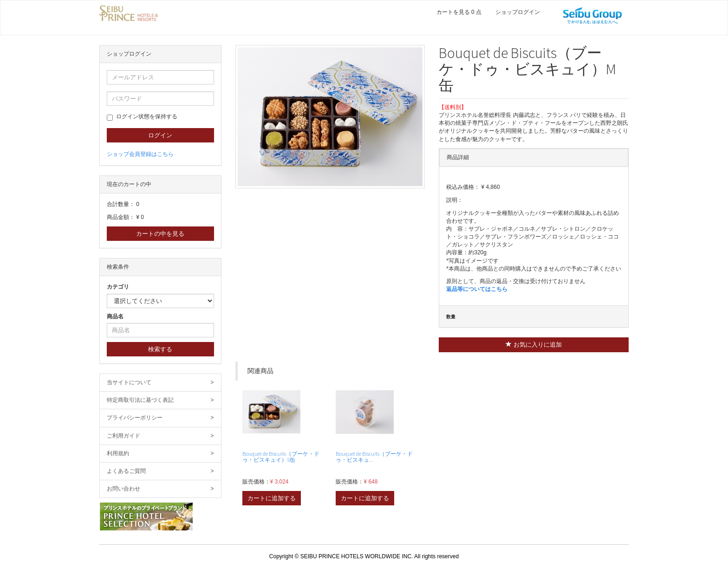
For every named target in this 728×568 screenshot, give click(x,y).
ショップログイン (518, 12)
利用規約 (160, 454)
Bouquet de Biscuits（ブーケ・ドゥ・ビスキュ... (374, 457)
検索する (160, 349)
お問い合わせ (160, 489)
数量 (451, 317)
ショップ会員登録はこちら (140, 154)
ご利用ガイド (160, 436)
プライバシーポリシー (160, 418)
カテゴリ (118, 287)
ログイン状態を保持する (142, 117)
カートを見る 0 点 (459, 12)
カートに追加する (272, 498)
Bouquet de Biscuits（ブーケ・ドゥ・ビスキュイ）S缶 (281, 457)
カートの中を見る (160, 234)
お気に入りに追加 (534, 345)
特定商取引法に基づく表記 (160, 400)
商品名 (115, 316)
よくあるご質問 (160, 471)
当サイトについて (160, 383)
